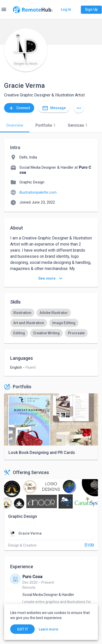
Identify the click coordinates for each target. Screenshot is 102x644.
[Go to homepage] (33, 10)
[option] (22, 313)
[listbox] (51, 323)
